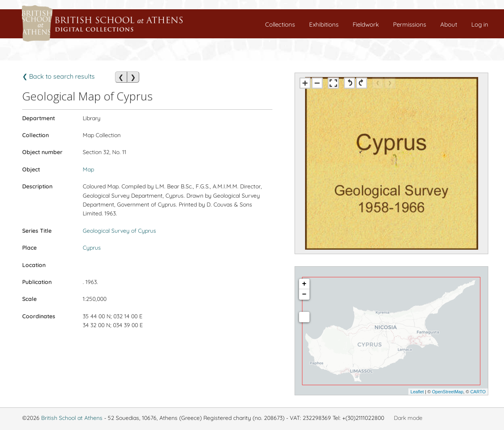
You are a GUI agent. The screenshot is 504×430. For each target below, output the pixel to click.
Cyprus (92, 248)
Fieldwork (366, 24)
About (449, 24)
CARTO (478, 392)
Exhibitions (324, 24)
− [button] (304, 294)
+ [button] (304, 284)
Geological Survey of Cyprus (119, 231)
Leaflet (417, 392)
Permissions (410, 24)
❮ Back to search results (59, 76)
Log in (480, 24)
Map (88, 169)
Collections (280, 24)
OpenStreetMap (448, 392)
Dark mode (408, 418)
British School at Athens (72, 418)
